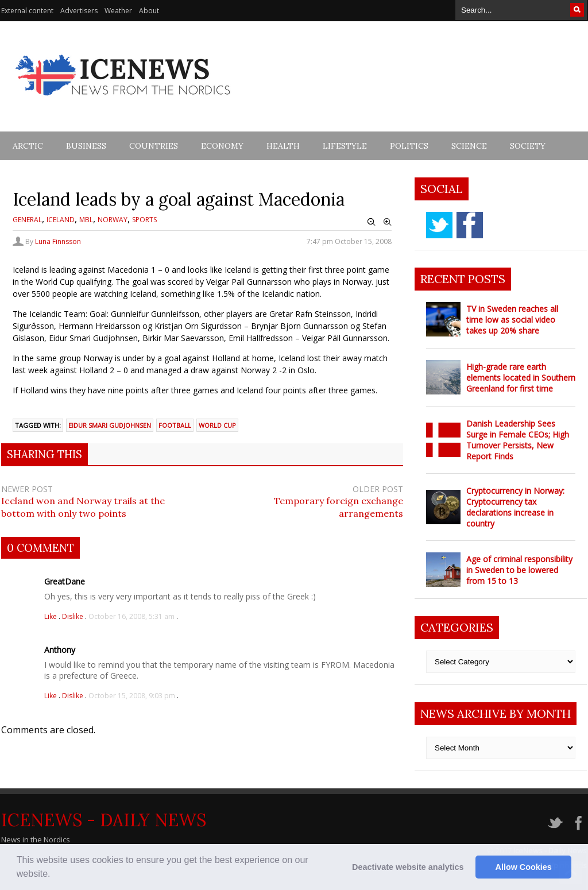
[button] (55, 875)
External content (27, 11)
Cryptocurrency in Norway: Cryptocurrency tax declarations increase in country (515, 507)
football (175, 425)
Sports (144, 220)
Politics (409, 146)
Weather (118, 11)
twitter (439, 225)
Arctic (28, 146)
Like (51, 616)
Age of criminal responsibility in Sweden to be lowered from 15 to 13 (519, 570)
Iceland (61, 220)
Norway (113, 220)
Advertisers (79, 11)
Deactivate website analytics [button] (408, 867)
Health (283, 146)
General (27, 220)
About (149, 11)
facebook (470, 225)
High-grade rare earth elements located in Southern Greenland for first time (521, 378)
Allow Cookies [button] (524, 867)
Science (469, 146)
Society (528, 146)
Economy (222, 146)
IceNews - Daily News (104, 820)
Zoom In (388, 222)
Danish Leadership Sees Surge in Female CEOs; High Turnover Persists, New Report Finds (518, 440)
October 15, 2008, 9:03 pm (132, 696)
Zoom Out (372, 222)
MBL (86, 220)
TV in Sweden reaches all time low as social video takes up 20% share (512, 320)
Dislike (73, 616)
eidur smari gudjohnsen (110, 425)
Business (86, 146)
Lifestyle (345, 146)
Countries (154, 146)
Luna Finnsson (58, 241)
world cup (217, 425)
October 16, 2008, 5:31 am (131, 616)
